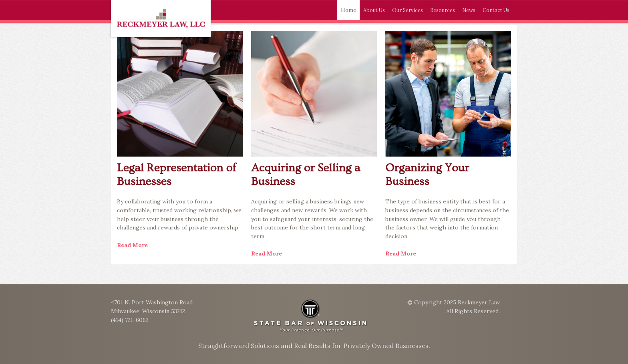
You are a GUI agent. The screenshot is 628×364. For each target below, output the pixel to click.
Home (348, 10)
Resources (443, 10)
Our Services (408, 10)
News (469, 10)
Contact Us (496, 10)
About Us (374, 10)
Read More (132, 245)
